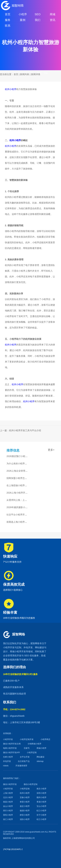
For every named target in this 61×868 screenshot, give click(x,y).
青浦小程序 (41, 802)
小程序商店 (45, 739)
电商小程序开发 (10, 748)
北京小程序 (8, 797)
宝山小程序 (41, 806)
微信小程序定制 (31, 784)
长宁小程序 (41, 815)
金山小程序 (8, 806)
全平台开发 (25, 757)
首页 (16, 74)
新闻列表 (25, 74)
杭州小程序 (11, 89)
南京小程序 (41, 789)
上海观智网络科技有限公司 (23, 838)
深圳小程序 (41, 793)
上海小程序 (8, 793)
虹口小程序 (41, 811)
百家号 (27, 748)
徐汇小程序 (8, 819)
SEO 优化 (29, 656)
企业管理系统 (10, 656)
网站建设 (40, 647)
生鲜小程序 (8, 757)
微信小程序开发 (10, 784)
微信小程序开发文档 (12, 744)
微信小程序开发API (11, 753)
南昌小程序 (8, 802)
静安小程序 (25, 815)
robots (6, 766)
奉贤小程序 (25, 802)
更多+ (51, 450)
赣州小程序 (41, 797)
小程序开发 (9, 647)
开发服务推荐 (21, 766)
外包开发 (7, 761)
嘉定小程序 (25, 806)
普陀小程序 (8, 815)
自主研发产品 (24, 761)
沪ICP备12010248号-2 (13, 849)
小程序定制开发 (27, 739)
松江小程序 (41, 819)
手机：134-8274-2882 (14, 709)
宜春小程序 (25, 797)
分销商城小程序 (34, 744)
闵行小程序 (8, 811)
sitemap (40, 761)
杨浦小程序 (25, 811)
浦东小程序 (25, 819)
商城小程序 (16, 651)
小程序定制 (32, 753)
